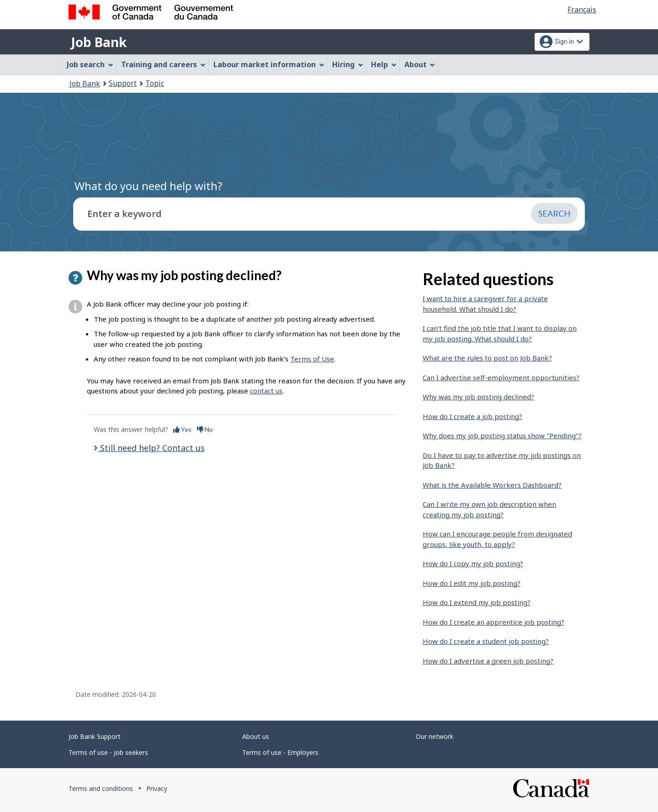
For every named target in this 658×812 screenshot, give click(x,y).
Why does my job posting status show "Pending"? (502, 435)
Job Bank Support (95, 736)
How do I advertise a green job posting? (488, 661)
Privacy (157, 788)
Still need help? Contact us (151, 448)
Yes (182, 429)
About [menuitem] (420, 64)
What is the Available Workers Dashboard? (492, 485)
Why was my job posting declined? (478, 397)
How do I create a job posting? (472, 416)
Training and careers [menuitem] (163, 64)
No (205, 429)
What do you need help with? (149, 186)
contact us (266, 391)
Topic (155, 83)
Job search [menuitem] (90, 64)
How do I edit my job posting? (472, 583)
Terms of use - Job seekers (108, 752)
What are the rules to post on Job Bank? (487, 358)
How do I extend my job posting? (477, 602)
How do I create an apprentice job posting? (493, 622)
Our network (435, 736)
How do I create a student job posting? (486, 641)
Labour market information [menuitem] (269, 64)
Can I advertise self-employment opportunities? (501, 377)
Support (123, 83)
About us (256, 736)
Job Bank (99, 42)
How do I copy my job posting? (473, 563)
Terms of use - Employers (280, 752)
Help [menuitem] (384, 64)
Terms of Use (312, 359)
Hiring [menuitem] (348, 64)
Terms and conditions (101, 788)
